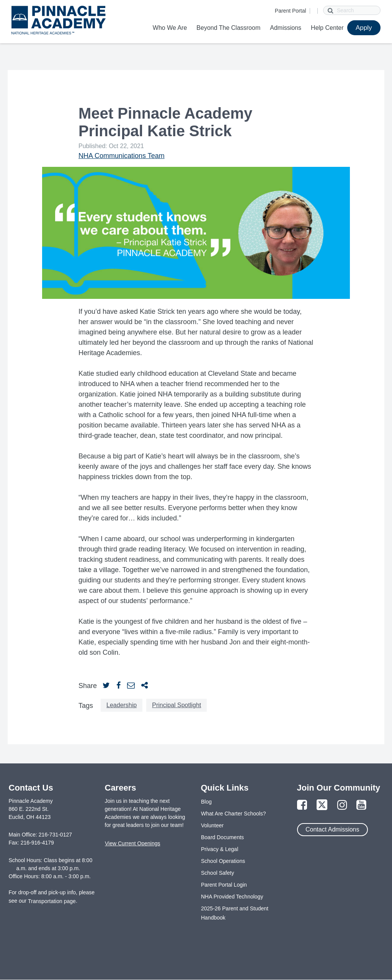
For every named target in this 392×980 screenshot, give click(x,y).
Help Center (327, 28)
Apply (364, 28)
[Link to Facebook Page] (302, 805)
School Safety (217, 873)
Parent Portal (291, 11)
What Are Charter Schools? (234, 814)
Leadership (122, 705)
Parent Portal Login (224, 885)
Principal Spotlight (176, 705)
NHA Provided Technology (232, 897)
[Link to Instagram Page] (342, 805)
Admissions (286, 28)
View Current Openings (132, 843)
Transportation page (52, 901)
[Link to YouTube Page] (361, 805)
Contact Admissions (332, 829)
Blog (206, 802)
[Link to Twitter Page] (322, 805)
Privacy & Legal (220, 849)
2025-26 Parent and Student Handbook (235, 913)
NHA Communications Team (122, 156)
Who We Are (170, 28)
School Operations (223, 861)
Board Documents (222, 837)
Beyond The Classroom (228, 28)
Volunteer (212, 825)
